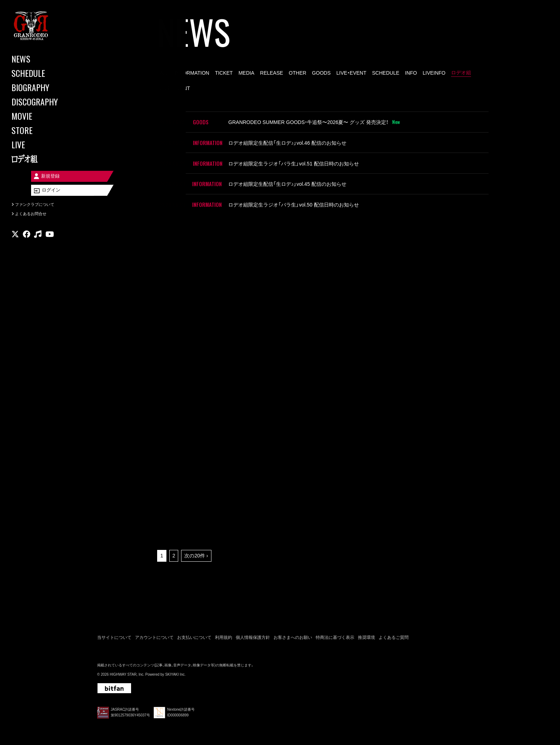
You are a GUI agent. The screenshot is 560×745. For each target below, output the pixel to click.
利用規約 (224, 632)
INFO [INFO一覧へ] (411, 73)
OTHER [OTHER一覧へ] (298, 73)
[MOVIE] (43, 116)
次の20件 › (196, 551)
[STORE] (43, 130)
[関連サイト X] (15, 241)
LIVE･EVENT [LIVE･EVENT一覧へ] (175, 88)
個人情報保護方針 (253, 632)
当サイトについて (114, 632)
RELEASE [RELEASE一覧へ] (272, 73)
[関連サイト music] (38, 241)
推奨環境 (366, 632)
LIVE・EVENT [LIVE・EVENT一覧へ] (351, 73)
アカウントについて (154, 632)
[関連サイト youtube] (50, 241)
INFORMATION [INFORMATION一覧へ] (192, 73)
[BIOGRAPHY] (43, 87)
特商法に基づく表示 (335, 632)
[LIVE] (43, 144)
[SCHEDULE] (43, 73)
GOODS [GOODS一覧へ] (321, 73)
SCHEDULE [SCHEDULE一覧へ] (386, 73)
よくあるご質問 (394, 632)
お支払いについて (194, 632)
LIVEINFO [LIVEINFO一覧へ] (434, 73)
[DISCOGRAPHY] (43, 101)
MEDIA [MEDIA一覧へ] (246, 73)
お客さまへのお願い (293, 632)
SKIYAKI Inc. (175, 669)
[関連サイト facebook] (27, 241)
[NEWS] (43, 59)
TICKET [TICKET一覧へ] (224, 73)
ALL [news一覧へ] (164, 73)
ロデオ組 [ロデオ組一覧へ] (461, 73)
